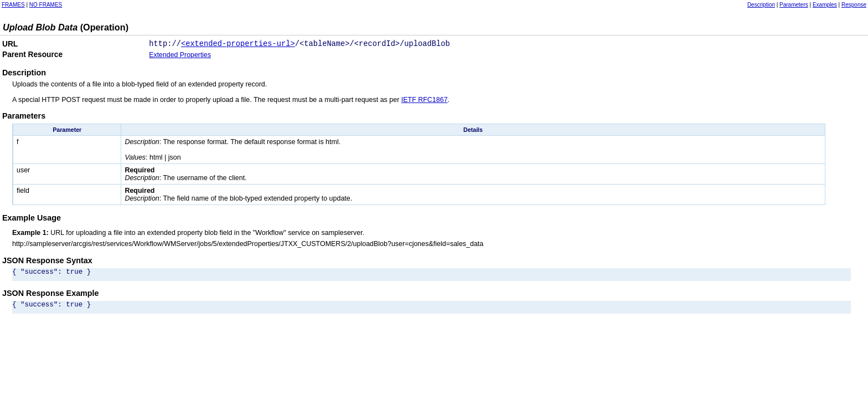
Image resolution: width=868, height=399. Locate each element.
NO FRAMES (46, 5)
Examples (825, 5)
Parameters (794, 5)
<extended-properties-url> (238, 45)
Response (854, 5)
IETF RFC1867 (425, 102)
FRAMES (13, 5)
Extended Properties (180, 57)
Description (761, 5)
